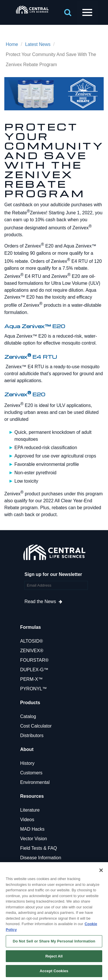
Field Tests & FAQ (39, 848)
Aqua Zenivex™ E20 (35, 326)
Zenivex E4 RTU (31, 357)
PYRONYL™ (33, 689)
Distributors (32, 736)
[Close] (101, 870)
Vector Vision (34, 839)
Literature (30, 810)
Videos (27, 820)
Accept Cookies (54, 971)
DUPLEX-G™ (34, 670)
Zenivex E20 (25, 394)
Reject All (54, 956)
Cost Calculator (36, 726)
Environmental (35, 782)
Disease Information (41, 858)
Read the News (40, 601)
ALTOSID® (32, 641)
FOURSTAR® (34, 660)
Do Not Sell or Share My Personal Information (54, 941)
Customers (31, 773)
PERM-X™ (31, 679)
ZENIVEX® (32, 651)
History (27, 763)
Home (12, 44)
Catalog (28, 716)
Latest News (38, 44)
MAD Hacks (32, 829)
